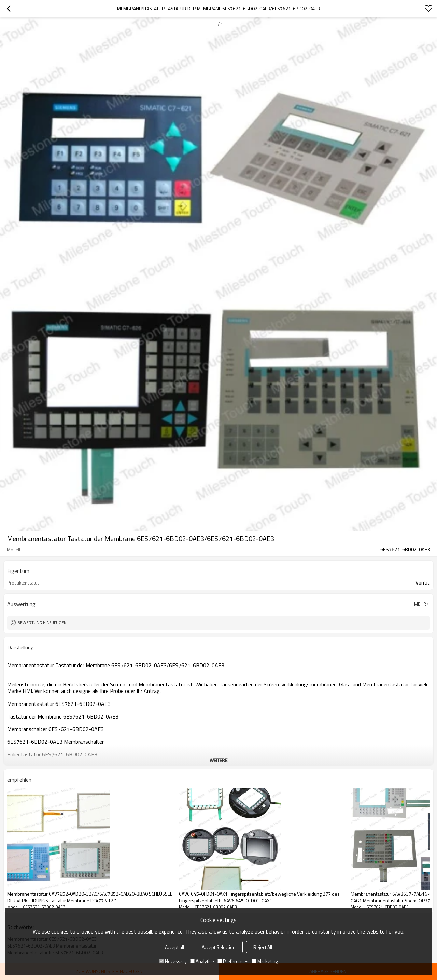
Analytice (202, 961)
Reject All (263, 947)
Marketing (265, 961)
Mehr (420, 604)
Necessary (173, 961)
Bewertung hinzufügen (42, 623)
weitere (218, 760)
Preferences (233, 961)
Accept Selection (219, 947)
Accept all (174, 947)
